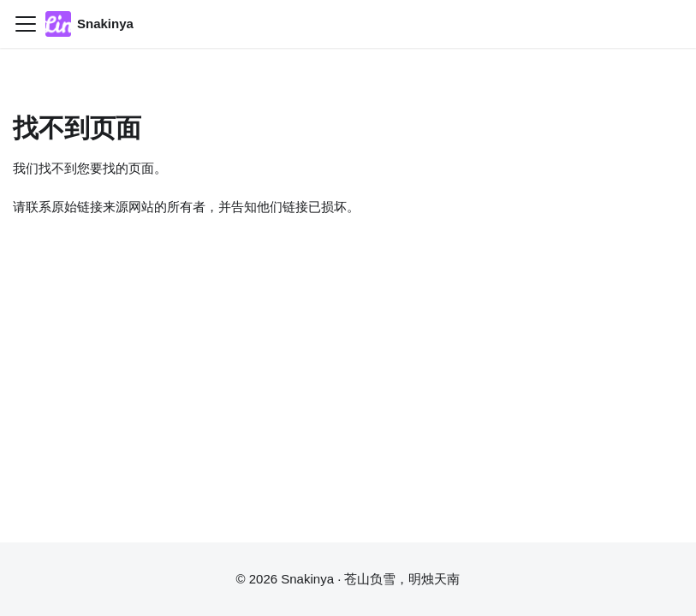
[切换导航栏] (26, 24)
